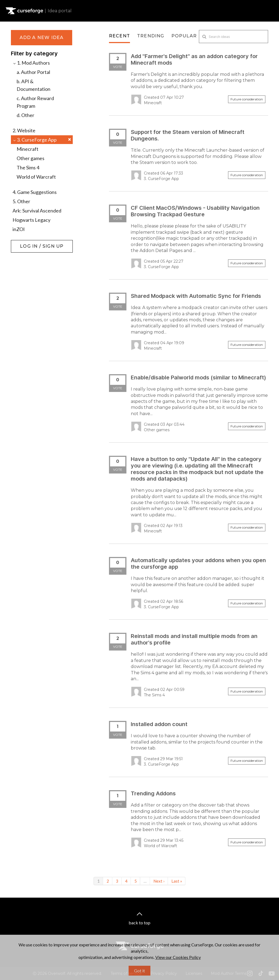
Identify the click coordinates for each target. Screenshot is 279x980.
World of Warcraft (36, 177)
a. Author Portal (33, 72)
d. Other (25, 115)
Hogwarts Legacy (31, 220)
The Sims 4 (28, 167)
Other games (31, 158)
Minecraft (28, 149)
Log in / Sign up (25, 243)
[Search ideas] (233, 37)
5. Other (21, 201)
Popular (184, 36)
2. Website (24, 130)
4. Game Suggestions (35, 192)
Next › (159, 881)
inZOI (19, 229)
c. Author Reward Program (35, 102)
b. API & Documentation (34, 85)
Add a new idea (42, 38)
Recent (119, 36)
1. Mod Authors (31, 63)
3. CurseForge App (42, 140)
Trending (151, 36)
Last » (177, 881)
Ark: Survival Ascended (37, 211)
